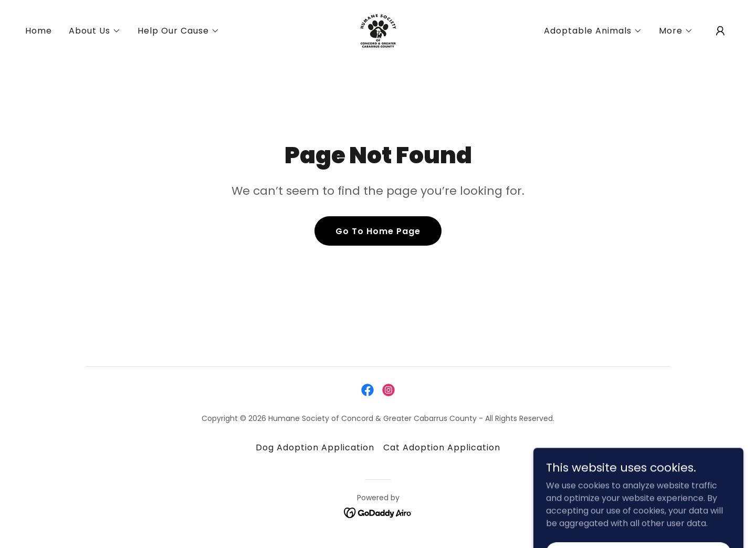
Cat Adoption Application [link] (442, 447)
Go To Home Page (378, 231)
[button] (95, 31)
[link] (378, 30)
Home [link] (39, 31)
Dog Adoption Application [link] (315, 447)
